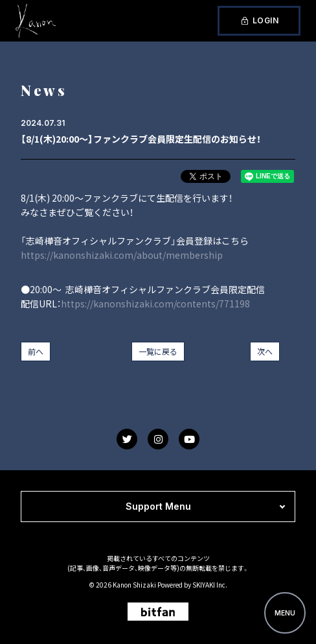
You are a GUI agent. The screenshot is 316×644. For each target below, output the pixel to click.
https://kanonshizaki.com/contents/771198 (155, 304)
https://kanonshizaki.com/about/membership (122, 255)
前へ (36, 352)
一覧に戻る (158, 352)
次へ (265, 352)
